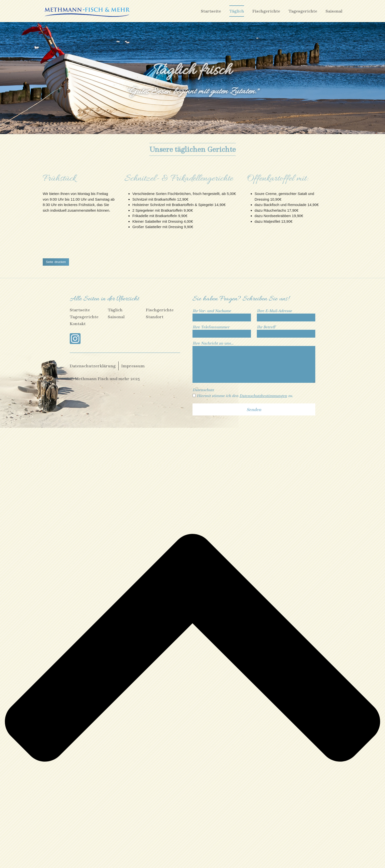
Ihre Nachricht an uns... (254, 362)
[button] (56, 262)
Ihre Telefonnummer (222, 331)
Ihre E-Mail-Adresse (286, 314)
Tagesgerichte (303, 11)
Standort (155, 317)
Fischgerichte (266, 11)
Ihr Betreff (286, 331)
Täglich (237, 11)
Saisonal (334, 11)
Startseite (211, 11)
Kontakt (78, 324)
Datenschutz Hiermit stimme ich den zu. (243, 393)
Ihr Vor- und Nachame (222, 314)
